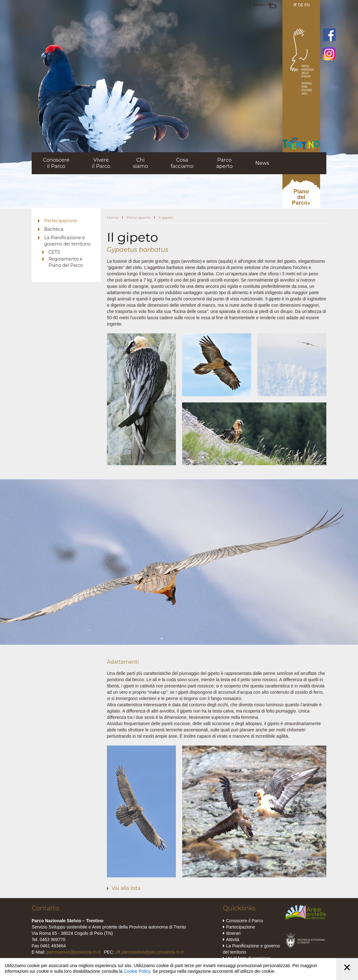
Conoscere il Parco (245, 921)
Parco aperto (138, 217)
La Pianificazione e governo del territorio (67, 241)
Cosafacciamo (182, 163)
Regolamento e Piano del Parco (66, 262)
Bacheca (54, 229)
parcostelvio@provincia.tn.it (73, 952)
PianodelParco (300, 197)
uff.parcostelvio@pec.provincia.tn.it (149, 952)
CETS (54, 252)
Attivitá (233, 940)
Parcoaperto (224, 163)
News (262, 163)
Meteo (259, 5)
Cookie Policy (137, 971)
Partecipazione (61, 221)
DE (301, 5)
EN (307, 5)
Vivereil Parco (101, 163)
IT (295, 5)
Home (113, 217)
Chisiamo (141, 163)
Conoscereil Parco (56, 163)
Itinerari (233, 933)
